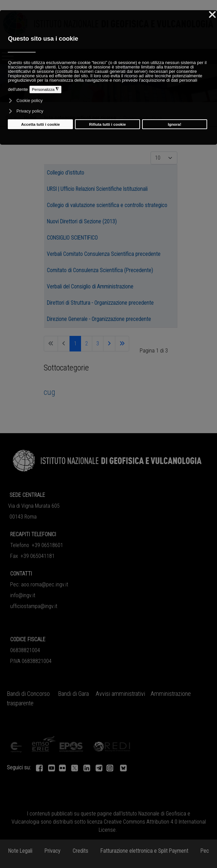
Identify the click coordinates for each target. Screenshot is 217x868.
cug (50, 392)
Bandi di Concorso (28, 694)
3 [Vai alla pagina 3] (98, 344)
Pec (205, 851)
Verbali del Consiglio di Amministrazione (90, 287)
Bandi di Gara (73, 694)
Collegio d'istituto (65, 173)
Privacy (52, 851)
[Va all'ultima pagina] (122, 344)
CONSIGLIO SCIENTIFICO (72, 238)
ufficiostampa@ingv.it (34, 606)
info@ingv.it (23, 595)
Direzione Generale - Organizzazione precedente (99, 319)
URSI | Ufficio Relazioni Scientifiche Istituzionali (97, 189)
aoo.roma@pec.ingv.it (45, 584)
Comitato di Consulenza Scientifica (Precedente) (100, 270)
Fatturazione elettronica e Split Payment (144, 851)
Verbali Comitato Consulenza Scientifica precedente (104, 254)
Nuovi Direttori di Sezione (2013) (82, 221)
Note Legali (20, 851)
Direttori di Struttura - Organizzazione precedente (100, 303)
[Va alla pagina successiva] (109, 344)
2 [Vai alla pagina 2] (86, 344)
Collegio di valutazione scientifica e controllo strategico (107, 205)
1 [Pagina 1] (75, 344)
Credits (80, 851)
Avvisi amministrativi (120, 694)
